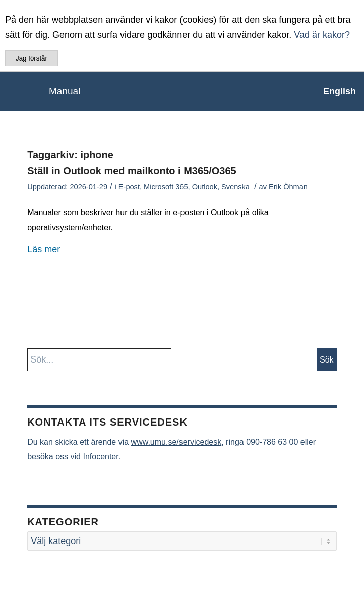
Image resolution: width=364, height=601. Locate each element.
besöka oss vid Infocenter (73, 457)
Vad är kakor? (322, 35)
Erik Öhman (288, 187)
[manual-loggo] (146, 91)
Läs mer (44, 249)
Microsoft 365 (166, 187)
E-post (129, 187)
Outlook (205, 187)
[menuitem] (335, 91)
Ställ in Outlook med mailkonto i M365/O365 (132, 171)
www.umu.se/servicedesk (176, 442)
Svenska (235, 187)
